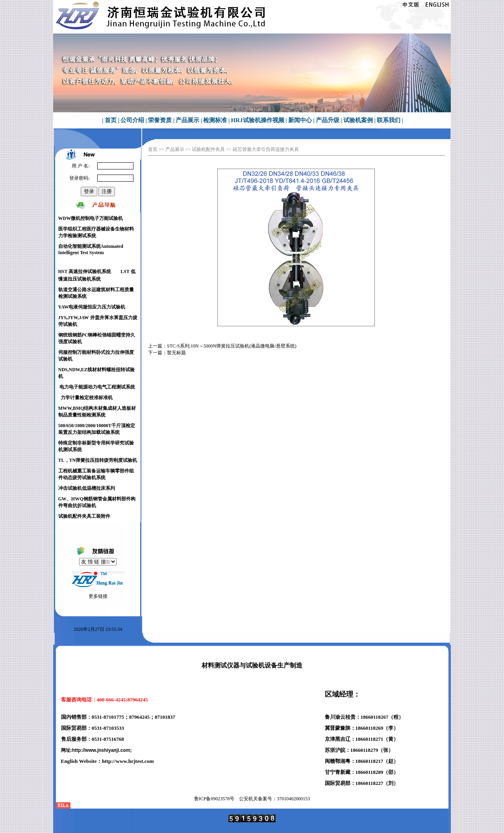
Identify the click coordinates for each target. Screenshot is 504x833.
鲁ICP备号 (214, 799)
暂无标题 (176, 353)
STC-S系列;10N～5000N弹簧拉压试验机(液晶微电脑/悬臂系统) (232, 346)
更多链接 (98, 596)
